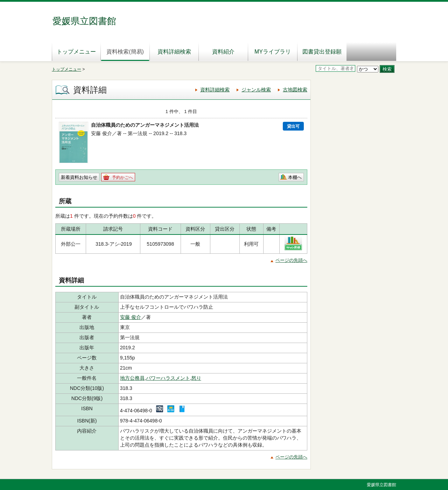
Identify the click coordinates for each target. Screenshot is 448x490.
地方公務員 (132, 378)
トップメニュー (76, 52)
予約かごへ (122, 177)
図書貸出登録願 (322, 52)
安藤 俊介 (131, 317)
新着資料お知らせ (79, 177)
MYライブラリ (273, 52)
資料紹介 (223, 52)
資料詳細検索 (174, 52)
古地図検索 (295, 90)
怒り (196, 378)
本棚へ (295, 177)
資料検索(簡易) (125, 52)
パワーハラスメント (168, 378)
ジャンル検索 (256, 90)
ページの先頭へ (291, 260)
